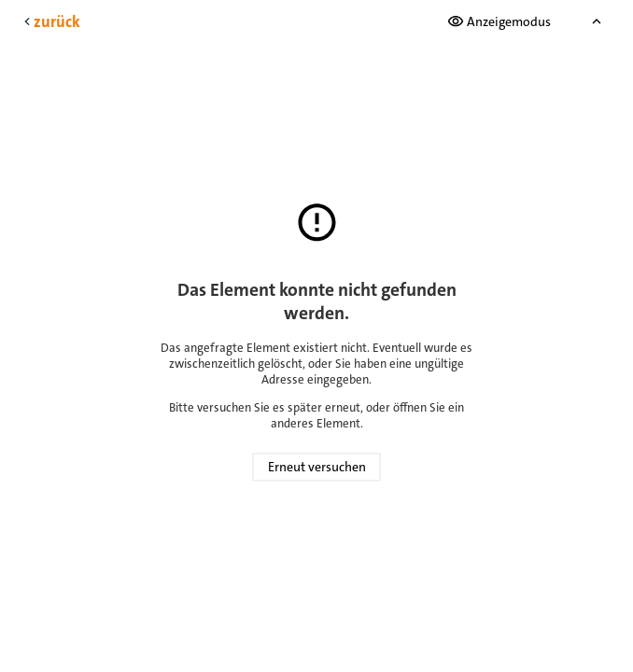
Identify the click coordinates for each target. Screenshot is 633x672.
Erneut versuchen (317, 468)
